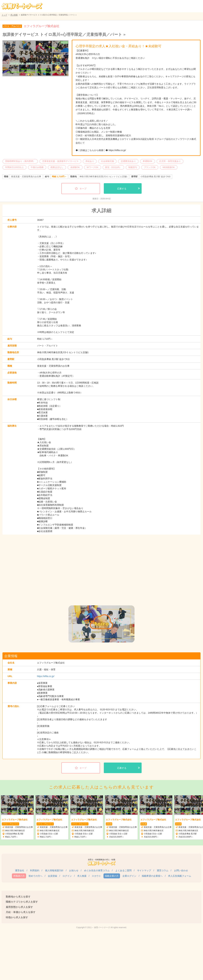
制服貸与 (133, 167)
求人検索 (14, 15)
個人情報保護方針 (54, 870)
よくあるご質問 (123, 870)
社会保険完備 (107, 161)
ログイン (67, 876)
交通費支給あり (128, 161)
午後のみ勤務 (37, 167)
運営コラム (163, 870)
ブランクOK (150, 167)
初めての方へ (35, 876)
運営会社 (20, 870)
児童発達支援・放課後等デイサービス (60, 161)
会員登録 (52, 876)
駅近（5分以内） (113, 167)
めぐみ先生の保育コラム (97, 870)
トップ (4, 15)
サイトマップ (144, 870)
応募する (122, 189)
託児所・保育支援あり (170, 161)
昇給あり (90, 161)
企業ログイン (129, 876)
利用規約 (35, 870)
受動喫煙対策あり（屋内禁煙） (20, 161)
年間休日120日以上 (14, 167)
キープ (83, 189)
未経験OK (75, 167)
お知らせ (74, 870)
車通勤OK (148, 161)
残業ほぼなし (57, 167)
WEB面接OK (169, 167)
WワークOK (93, 167)
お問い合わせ (181, 870)
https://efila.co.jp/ (46, 676)
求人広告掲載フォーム (180, 876)
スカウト (96, 876)
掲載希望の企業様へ (152, 876)
